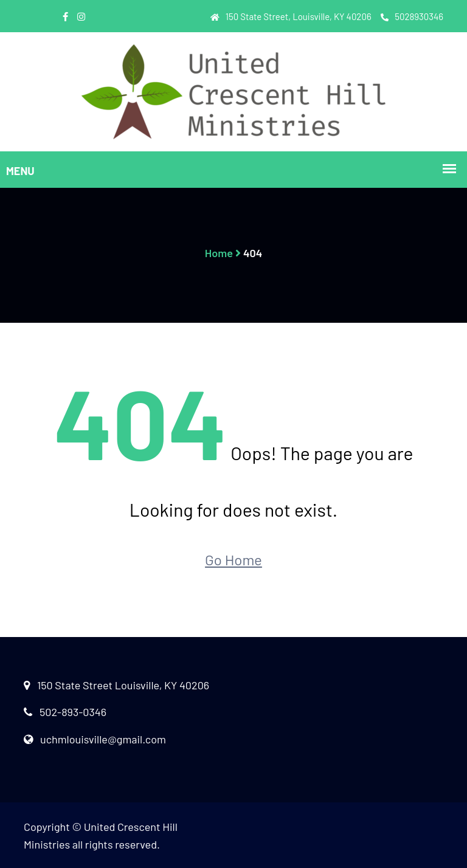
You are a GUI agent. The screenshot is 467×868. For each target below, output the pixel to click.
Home (219, 253)
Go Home (233, 560)
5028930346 (412, 16)
